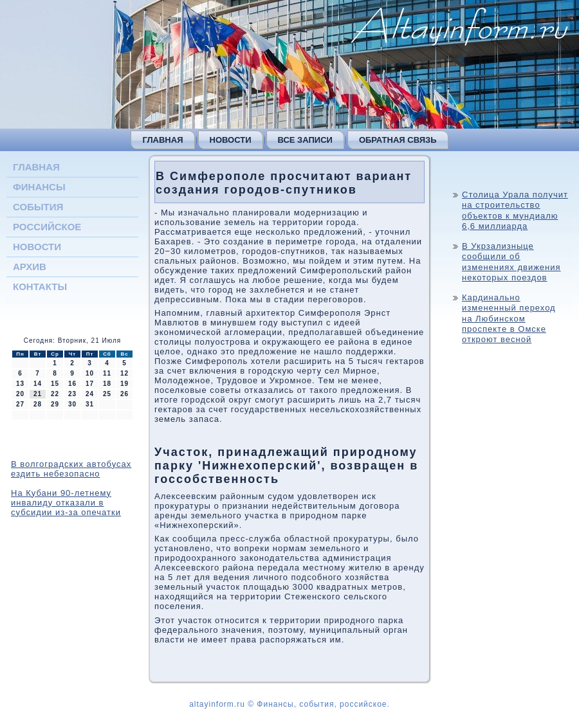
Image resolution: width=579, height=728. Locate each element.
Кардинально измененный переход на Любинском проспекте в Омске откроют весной (509, 318)
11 (107, 373)
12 (124, 373)
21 (38, 394)
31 (90, 404)
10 (90, 373)
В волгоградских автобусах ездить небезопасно (71, 469)
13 (20, 384)
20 (20, 394)
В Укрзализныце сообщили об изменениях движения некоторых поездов (511, 262)
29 (55, 404)
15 (55, 384)
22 (55, 394)
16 (72, 384)
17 (90, 384)
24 (90, 394)
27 (20, 404)
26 (124, 394)
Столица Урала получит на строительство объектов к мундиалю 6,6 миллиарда (515, 210)
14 (38, 384)
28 (38, 404)
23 (72, 394)
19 (124, 384)
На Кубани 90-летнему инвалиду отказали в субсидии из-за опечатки (66, 503)
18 (107, 384)
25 (107, 394)
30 (72, 404)
